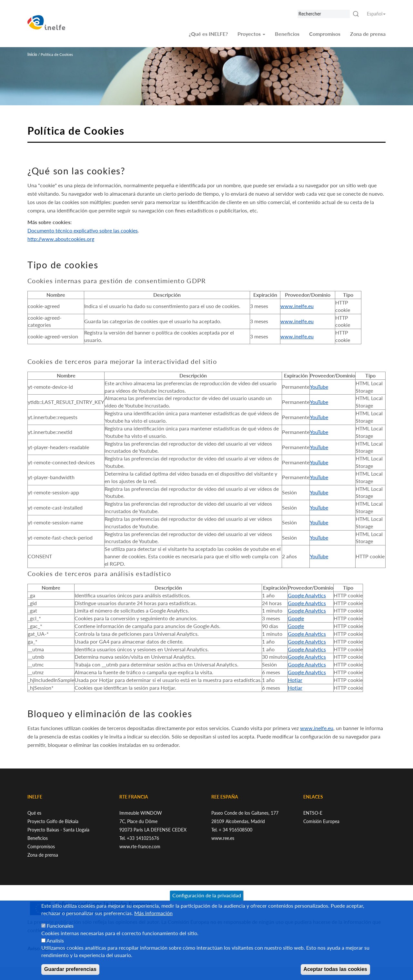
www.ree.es (223, 838)
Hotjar (295, 680)
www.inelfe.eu (297, 306)
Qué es (34, 813)
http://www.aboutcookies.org (61, 239)
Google (296, 618)
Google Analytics (307, 595)
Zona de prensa (368, 34)
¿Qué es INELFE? (208, 34)
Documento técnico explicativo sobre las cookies (83, 230)
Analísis (55, 947)
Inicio (32, 54)
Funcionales (60, 932)
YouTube (319, 387)
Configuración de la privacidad (207, 902)
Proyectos (251, 34)
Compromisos (325, 34)
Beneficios (287, 34)
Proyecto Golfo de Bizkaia (53, 821)
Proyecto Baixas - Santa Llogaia (58, 830)
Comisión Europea (321, 821)
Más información (153, 920)
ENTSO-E (313, 813)
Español (376, 14)
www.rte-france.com (140, 846)
